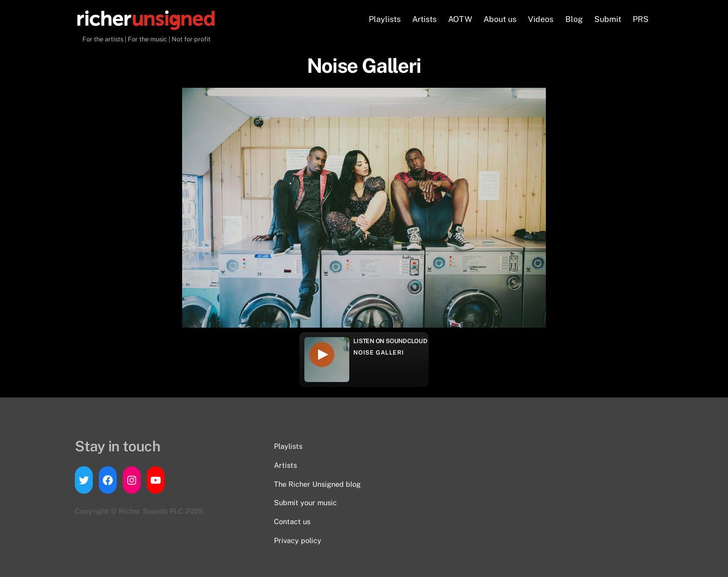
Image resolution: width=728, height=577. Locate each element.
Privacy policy (298, 540)
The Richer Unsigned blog (317, 484)
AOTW (460, 19)
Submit (608, 19)
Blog (574, 19)
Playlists (385, 19)
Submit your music (305, 502)
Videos (541, 19)
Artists (424, 19)
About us (500, 19)
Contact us (292, 521)
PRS (641, 19)
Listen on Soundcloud (390, 341)
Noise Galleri (378, 353)
